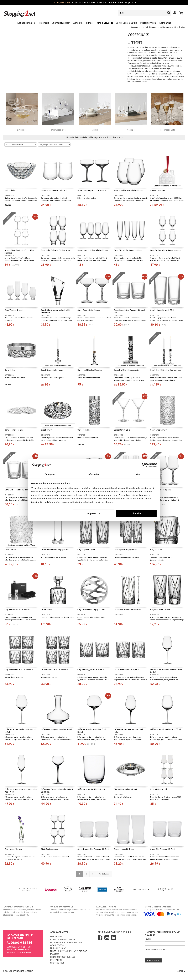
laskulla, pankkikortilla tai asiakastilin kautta (164, 911)
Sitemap (29, 971)
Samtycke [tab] (50, 474)
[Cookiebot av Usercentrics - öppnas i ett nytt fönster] (144, 465)
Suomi (181, 971)
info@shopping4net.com (19, 952)
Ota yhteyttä (57, 945)
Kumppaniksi (56, 960)
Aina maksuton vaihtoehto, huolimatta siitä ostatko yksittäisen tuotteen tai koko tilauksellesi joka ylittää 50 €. (24, 911)
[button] (181, 13)
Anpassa (94, 513)
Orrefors (182, 27)
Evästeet (55, 954)
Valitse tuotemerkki (168, 27)
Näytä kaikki (104, 874)
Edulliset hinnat (58, 948)
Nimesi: (148, 939)
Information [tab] (94, 474)
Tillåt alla (136, 513)
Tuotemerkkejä (148, 23)
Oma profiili (56, 937)
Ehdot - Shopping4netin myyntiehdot (69, 951)
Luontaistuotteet (61, 23)
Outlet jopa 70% (61, 3)
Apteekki (78, 23)
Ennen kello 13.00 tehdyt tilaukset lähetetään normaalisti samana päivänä (71, 910)
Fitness (90, 23)
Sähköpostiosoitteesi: (156, 950)
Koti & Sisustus (105, 23)
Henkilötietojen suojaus (63, 957)
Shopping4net (136, 27)
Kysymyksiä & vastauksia (63, 940)
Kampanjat (165, 23)
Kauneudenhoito (26, 23)
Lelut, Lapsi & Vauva (126, 23)
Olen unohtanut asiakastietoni (66, 942)
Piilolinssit (43, 23)
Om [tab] (138, 474)
